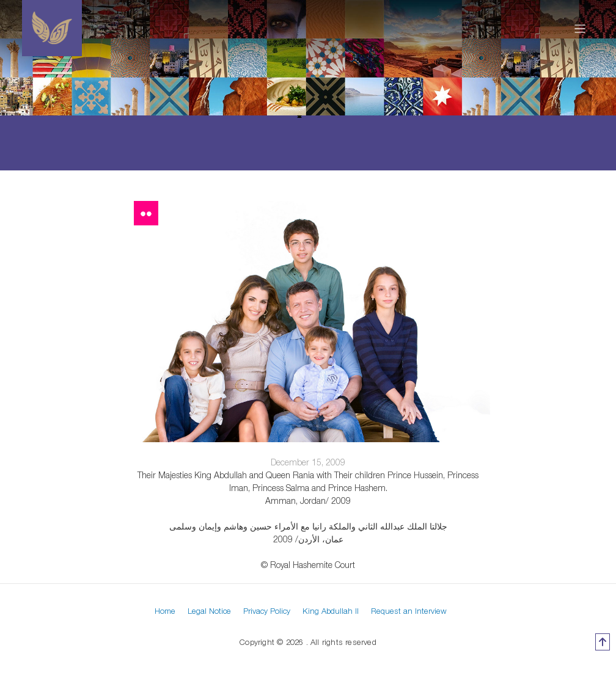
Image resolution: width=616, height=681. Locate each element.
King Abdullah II (331, 611)
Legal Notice (209, 611)
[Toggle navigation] (580, 28)
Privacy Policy (267, 611)
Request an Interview (409, 611)
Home (165, 611)
